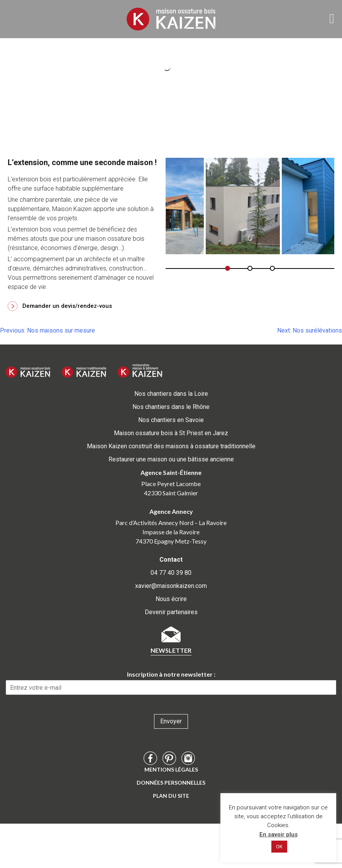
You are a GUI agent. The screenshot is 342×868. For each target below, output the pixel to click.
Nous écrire (171, 599)
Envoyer (171, 721)
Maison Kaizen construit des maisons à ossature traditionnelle (171, 446)
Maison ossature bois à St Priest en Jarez (171, 433)
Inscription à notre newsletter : (171, 674)
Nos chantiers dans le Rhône (171, 407)
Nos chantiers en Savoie (171, 420)
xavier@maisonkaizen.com (171, 586)
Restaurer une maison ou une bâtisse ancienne (171, 459)
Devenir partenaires (171, 612)
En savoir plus (279, 834)
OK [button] (279, 847)
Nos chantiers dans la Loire (171, 394)
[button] (228, 268)
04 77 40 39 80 (171, 573)
